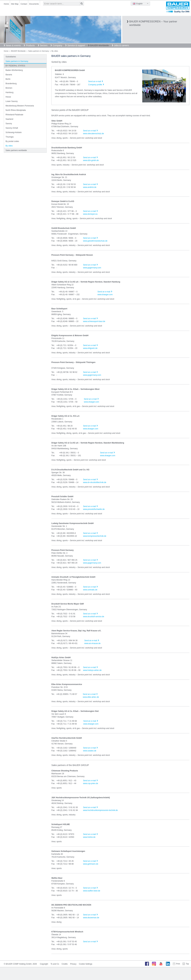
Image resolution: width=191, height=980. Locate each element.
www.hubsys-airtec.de (92, 670)
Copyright (44, 964)
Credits (65, 964)
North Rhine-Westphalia (16, 110)
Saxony (9, 124)
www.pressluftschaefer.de (94, 509)
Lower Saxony (12, 101)
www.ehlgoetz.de (90, 348)
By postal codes (12, 141)
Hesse (8, 97)
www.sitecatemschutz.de (93, 134)
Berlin (8, 79)
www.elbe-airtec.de (91, 697)
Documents (34, 4)
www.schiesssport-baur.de (94, 321)
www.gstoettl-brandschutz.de (95, 241)
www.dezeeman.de (91, 918)
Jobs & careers (121, 45)
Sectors (44, 45)
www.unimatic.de (90, 590)
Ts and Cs (55, 964)
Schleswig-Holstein (14, 132)
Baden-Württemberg (14, 70)
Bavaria (9, 75)
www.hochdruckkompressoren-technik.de (100, 810)
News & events (13, 45)
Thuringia (10, 137)
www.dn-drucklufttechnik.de (95, 482)
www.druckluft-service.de (94, 617)
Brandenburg (11, 84)
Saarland (9, 119)
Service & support (76, 45)
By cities (9, 146)
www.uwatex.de (90, 751)
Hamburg (9, 92)
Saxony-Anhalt (12, 128)
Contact (24, 4)
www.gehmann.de (91, 864)
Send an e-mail (89, 131)
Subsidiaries (11, 57)
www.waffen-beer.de (92, 891)
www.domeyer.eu (90, 214)
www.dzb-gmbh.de (91, 160)
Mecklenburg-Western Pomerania (20, 106)
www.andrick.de (90, 187)
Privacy (73, 964)
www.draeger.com (105, 295)
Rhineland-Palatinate (14, 115)
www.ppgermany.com (92, 268)
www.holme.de (89, 837)
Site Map (15, 4)
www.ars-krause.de (92, 643)
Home (6, 4)
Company (57, 45)
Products (30, 45)
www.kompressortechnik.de (95, 536)
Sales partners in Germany (39, 51)
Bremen (9, 88)
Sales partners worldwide (16, 150)
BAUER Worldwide (100, 45)
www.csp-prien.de (91, 783)
